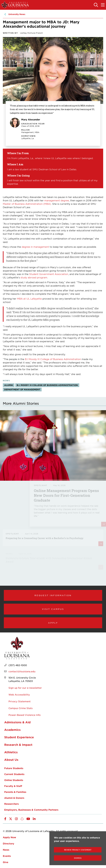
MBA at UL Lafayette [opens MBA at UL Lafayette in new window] (29, 299)
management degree (57, 200)
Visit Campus (53, 609)
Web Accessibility (19, 694)
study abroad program (34, 277)
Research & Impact (18, 745)
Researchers (11, 804)
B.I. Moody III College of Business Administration (47, 385)
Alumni (9, 385)
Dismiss (78, 858)
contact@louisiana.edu (22, 671)
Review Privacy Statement (78, 850)
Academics (12, 730)
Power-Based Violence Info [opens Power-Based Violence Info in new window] (25, 715)
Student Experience (19, 737)
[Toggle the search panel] (96, 5)
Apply (53, 623)
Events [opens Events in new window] (7, 856)
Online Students (14, 780)
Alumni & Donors (14, 798)
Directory (8, 843)
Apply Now (9, 837)
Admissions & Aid (17, 722)
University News (17, 14)
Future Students (14, 768)
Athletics (11, 752)
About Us (11, 760)
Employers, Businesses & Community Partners (31, 810)
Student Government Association (49, 274)
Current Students (14, 774)
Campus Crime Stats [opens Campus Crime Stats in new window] (21, 708)
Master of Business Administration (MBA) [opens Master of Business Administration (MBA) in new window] (27, 204)
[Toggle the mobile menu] (103, 5)
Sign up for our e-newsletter (25, 688)
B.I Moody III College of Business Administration (53, 359)
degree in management (35, 247)
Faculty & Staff (13, 786)
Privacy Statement (20, 701)
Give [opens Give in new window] (6, 862)
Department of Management (22, 389)
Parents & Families (15, 792)
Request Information (53, 595)
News (6, 850)
